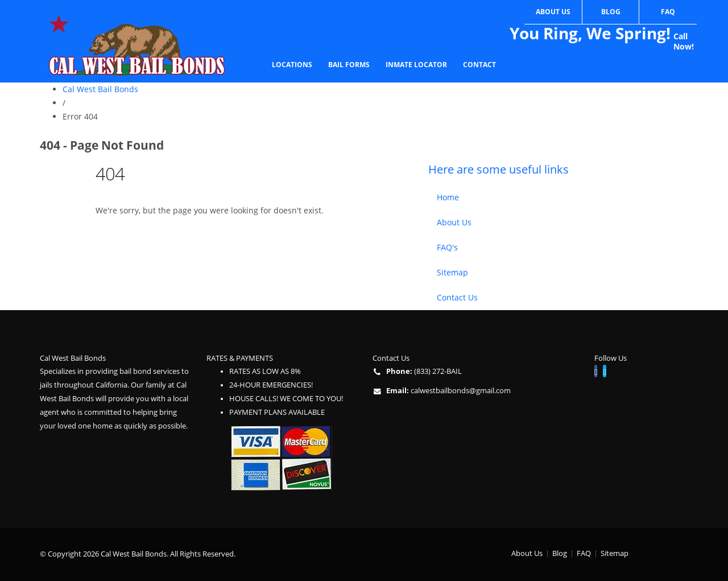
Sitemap (452, 272)
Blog (611, 12)
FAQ (668, 12)
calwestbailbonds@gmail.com (461, 391)
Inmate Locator (416, 65)
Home (448, 197)
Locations (292, 65)
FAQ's (447, 247)
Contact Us (457, 297)
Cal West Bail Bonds (100, 89)
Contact (479, 65)
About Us (553, 12)
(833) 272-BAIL (438, 371)
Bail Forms (349, 65)
